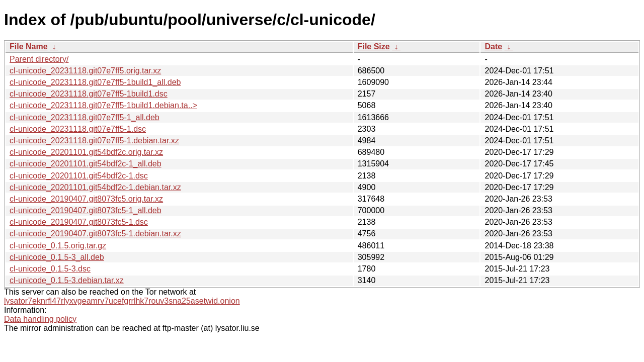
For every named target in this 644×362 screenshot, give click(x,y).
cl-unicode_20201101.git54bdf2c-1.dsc (79, 176)
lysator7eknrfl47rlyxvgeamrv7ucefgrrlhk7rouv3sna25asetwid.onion (122, 301)
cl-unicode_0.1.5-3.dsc (50, 269)
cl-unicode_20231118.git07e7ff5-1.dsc (78, 129)
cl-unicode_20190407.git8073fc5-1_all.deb (86, 210)
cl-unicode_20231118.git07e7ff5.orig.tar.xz (85, 71)
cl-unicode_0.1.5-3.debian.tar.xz (67, 280)
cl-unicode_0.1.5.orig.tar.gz (58, 246)
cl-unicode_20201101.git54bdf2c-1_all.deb (86, 164)
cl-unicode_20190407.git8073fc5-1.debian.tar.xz (95, 234)
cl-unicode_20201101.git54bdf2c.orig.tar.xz (86, 152)
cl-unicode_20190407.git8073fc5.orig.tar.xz (86, 199)
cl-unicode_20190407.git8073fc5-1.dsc (79, 222)
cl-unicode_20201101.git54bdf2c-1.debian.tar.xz (95, 187)
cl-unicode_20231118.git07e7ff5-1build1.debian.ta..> (103, 105)
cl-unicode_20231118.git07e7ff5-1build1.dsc (89, 94)
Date (493, 47)
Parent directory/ (39, 59)
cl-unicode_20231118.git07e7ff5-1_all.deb (85, 117)
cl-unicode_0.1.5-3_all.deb (57, 257)
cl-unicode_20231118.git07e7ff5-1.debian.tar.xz (94, 141)
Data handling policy (40, 319)
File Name (29, 47)
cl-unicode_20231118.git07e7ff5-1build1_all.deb (95, 82)
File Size (374, 47)
